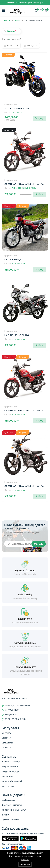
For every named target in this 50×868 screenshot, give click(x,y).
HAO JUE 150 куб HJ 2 (15, 260)
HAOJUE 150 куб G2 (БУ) (17, 335)
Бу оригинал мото (11, 104)
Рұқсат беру (25, 864)
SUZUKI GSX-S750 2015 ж (17, 108)
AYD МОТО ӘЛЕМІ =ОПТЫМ (24, 188)
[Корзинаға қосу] (39, 119)
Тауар (17, 20)
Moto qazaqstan (19, 263)
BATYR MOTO (18, 112)
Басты (7, 20)
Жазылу (39, 544)
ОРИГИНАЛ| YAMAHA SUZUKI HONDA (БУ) (26, 184)
